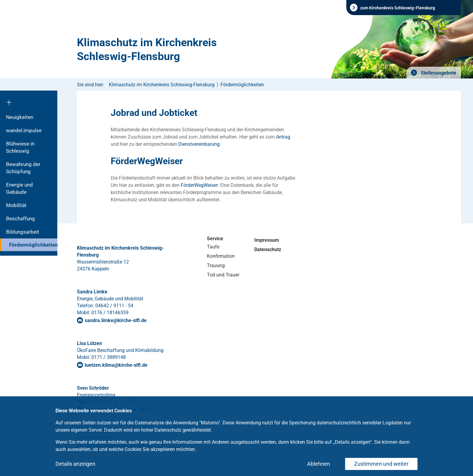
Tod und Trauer (223, 275)
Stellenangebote (438, 73)
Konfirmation (221, 256)
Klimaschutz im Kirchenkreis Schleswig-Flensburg (147, 50)
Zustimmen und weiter (381, 464)
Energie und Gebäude (19, 188)
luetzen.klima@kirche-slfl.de (116, 365)
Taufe (213, 247)
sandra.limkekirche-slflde (116, 320)
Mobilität (16, 205)
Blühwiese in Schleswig (20, 147)
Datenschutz (268, 249)
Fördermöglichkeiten (33, 245)
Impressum (267, 240)
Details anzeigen (75, 464)
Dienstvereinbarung (199, 144)
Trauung (216, 265)
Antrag (283, 137)
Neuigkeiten (20, 117)
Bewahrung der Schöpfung (23, 168)
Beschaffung (21, 219)
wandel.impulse (24, 130)
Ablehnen (319, 464)
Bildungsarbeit (23, 232)
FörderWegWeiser (199, 185)
